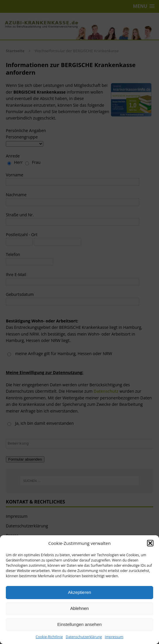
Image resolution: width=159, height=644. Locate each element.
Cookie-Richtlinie (49, 637)
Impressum (114, 637)
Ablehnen (79, 608)
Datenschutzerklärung (84, 637)
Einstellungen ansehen (79, 624)
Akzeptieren (79, 592)
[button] (150, 543)
